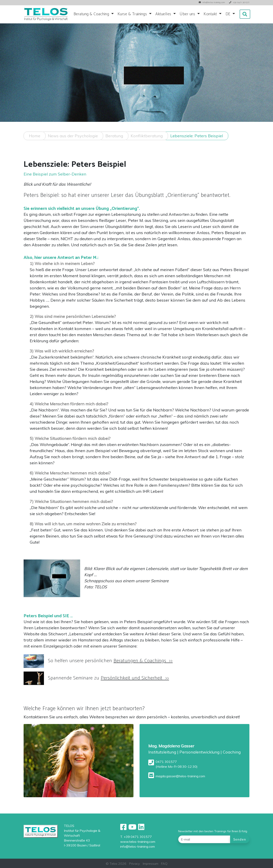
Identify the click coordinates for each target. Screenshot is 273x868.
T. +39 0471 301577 (136, 837)
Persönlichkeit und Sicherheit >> (135, 688)
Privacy (134, 864)
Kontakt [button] (211, 14)
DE (229, 14)
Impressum (150, 864)
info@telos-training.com (138, 846)
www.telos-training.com (138, 842)
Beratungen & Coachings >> (143, 671)
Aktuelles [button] (164, 14)
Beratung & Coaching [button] (92, 14)
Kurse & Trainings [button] (133, 14)
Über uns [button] (188, 14)
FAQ (164, 864)
